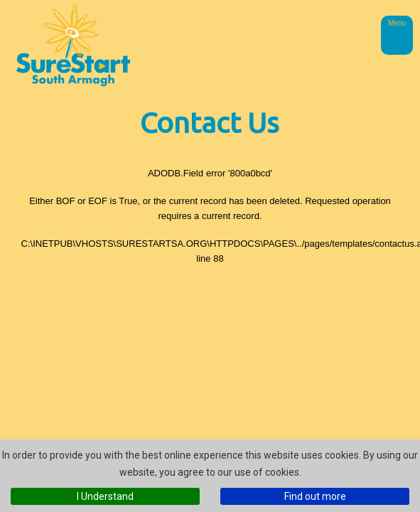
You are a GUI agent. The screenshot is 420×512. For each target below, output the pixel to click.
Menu (397, 23)
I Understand (105, 496)
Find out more (315, 496)
